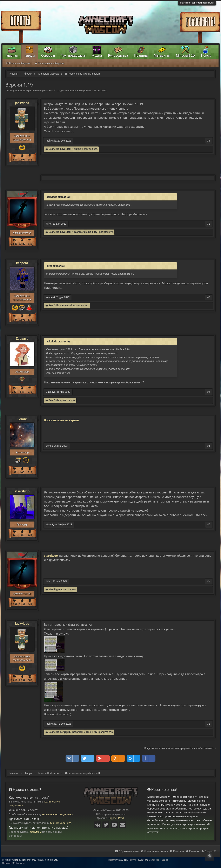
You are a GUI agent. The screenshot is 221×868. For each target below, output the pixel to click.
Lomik (22, 419)
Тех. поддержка (73, 56)
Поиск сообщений (18, 63)
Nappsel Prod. (116, 818)
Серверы (48, 56)
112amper (78, 232)
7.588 (14, 244)
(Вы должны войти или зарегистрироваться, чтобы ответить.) (180, 748)
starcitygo (22, 491)
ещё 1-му (92, 232)
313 (30, 472)
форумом (36, 832)
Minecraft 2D (185, 56)
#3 (209, 297)
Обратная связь (127, 851)
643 (30, 244)
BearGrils (54, 149)
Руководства (118, 56)
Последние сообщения (50, 63)
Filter (49, 224)
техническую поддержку (57, 814)
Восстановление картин (61, 420)
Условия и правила (154, 851)
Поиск (206, 56)
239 (14, 392)
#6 (209, 525)
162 (14, 472)
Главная (12, 56)
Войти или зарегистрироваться (197, 3)
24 (14, 535)
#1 (209, 141)
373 (30, 392)
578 (30, 320)
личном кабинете (60, 823)
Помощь (177, 851)
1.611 (14, 160)
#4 (209, 392)
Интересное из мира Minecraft (39, 91)
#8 (209, 724)
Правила (141, 56)
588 (30, 160)
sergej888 (66, 732)
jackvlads (88, 91)
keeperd (22, 263)
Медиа (97, 56)
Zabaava (22, 339)
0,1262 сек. (122, 860)
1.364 (14, 320)
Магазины (162, 56)
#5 (209, 446)
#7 (209, 581)
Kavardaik (65, 149)
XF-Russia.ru (19, 863)
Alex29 (78, 149)
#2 (209, 224)
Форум (30, 56)
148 (30, 535)
